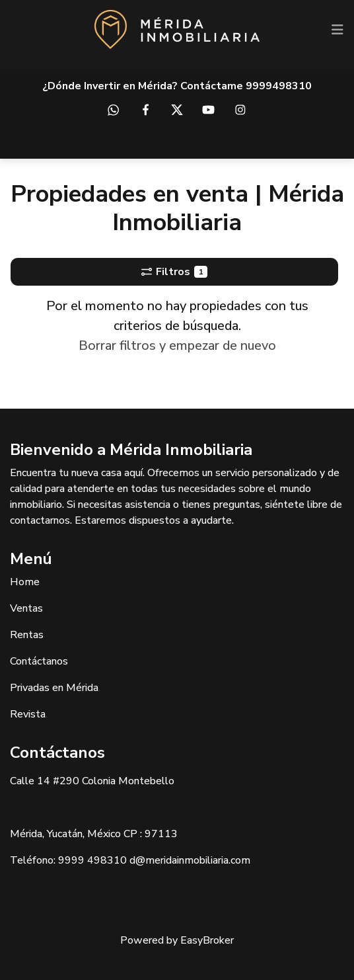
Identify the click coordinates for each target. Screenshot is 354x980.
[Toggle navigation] (337, 30)
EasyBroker (207, 940)
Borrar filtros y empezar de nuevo (177, 346)
